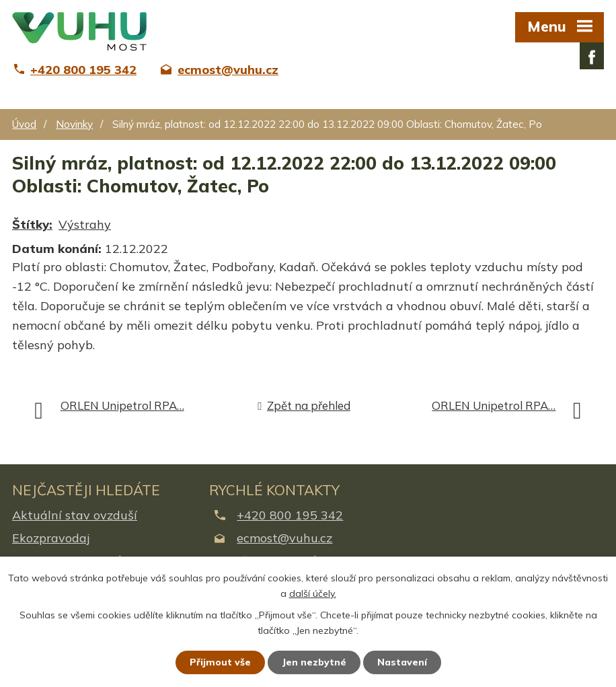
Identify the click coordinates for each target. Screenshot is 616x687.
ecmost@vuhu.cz (284, 538)
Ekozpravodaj (51, 538)
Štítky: (32, 224)
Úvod (24, 124)
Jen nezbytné (314, 662)
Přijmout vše (220, 662)
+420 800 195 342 (290, 515)
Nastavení (402, 662)
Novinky (74, 124)
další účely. (313, 593)
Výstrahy (85, 224)
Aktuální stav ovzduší (75, 515)
